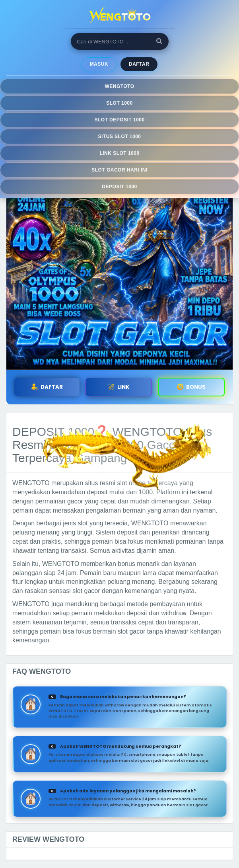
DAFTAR (47, 387)
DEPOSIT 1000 (119, 187)
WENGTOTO (119, 86)
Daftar (139, 64)
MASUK (99, 64)
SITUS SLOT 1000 (120, 137)
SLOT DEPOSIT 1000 (119, 120)
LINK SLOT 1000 (119, 153)
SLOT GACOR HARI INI (119, 170)
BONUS (191, 387)
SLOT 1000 (119, 103)
